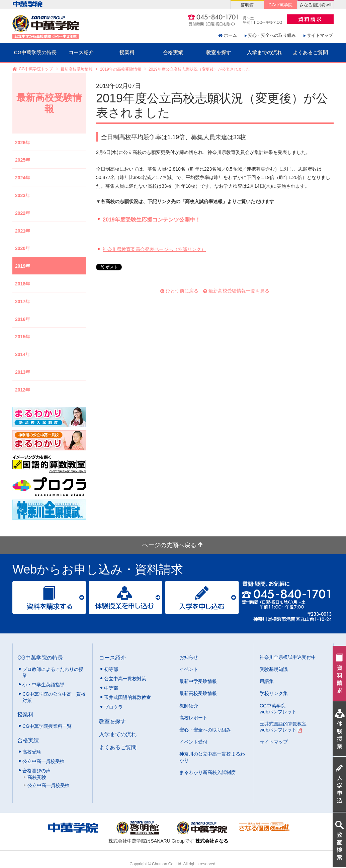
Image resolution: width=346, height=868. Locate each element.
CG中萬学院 (281, 5)
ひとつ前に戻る (182, 291)
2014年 (23, 354)
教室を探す (219, 52)
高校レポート (193, 718)
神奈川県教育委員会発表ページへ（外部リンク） (154, 249)
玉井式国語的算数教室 (127, 697)
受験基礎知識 (274, 669)
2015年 (23, 337)
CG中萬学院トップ (36, 69)
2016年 (23, 319)
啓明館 (247, 5)
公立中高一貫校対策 (125, 679)
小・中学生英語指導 (44, 685)
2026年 (23, 143)
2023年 (23, 195)
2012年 (23, 390)
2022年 (23, 213)
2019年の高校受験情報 (121, 69)
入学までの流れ (265, 52)
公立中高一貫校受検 (44, 761)
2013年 (23, 372)
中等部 (111, 688)
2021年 (23, 231)
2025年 (23, 160)
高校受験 (32, 752)
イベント (189, 669)
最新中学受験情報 (198, 681)
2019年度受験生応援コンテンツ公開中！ (152, 220)
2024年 (23, 178)
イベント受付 (193, 742)
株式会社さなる (212, 841)
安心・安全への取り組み (272, 35)
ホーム (230, 35)
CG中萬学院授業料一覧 (47, 726)
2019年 (23, 266)
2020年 (23, 248)
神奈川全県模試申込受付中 (288, 657)
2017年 (23, 301)
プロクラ (113, 707)
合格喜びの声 (36, 771)
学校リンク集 (274, 693)
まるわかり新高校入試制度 (207, 772)
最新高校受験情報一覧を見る (239, 291)
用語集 (267, 681)
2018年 (23, 284)
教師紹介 (189, 706)
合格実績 (173, 52)
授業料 (127, 52)
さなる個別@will (316, 5)
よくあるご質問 (310, 52)
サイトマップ (320, 35)
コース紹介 (81, 52)
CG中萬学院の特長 (35, 52)
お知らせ (189, 657)
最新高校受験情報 (77, 69)
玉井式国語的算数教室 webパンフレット (283, 727)
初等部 (111, 669)
